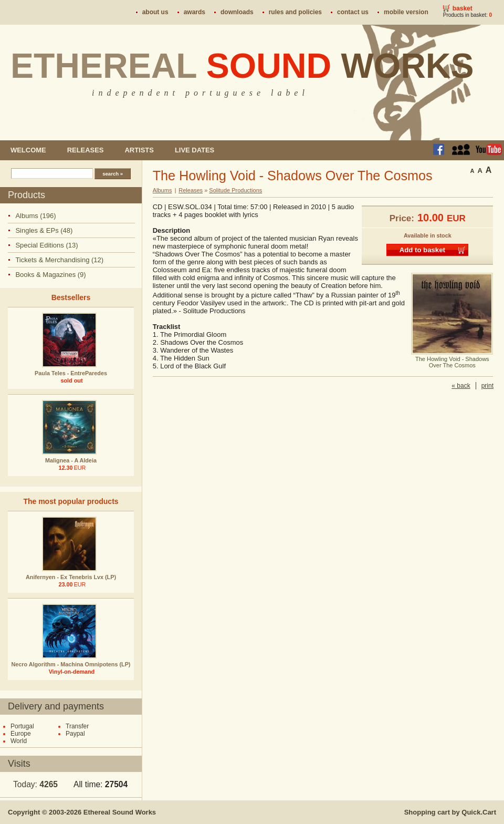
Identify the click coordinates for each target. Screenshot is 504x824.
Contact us (353, 12)
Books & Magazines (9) (50, 275)
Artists (139, 150)
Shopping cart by (450, 812)
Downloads (237, 12)
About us (155, 12)
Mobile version (406, 12)
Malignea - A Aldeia (71, 460)
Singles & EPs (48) (44, 230)
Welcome (28, 150)
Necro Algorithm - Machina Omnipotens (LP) (71, 664)
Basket (463, 8)
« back (461, 386)
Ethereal (242, 66)
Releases (86, 150)
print (487, 386)
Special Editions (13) (46, 245)
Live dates (195, 150)
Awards (195, 12)
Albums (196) (35, 216)
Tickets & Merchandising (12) (59, 260)
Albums (162, 190)
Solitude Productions (235, 190)
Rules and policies (295, 12)
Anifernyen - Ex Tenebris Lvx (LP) (71, 577)
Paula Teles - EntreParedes (71, 373)
